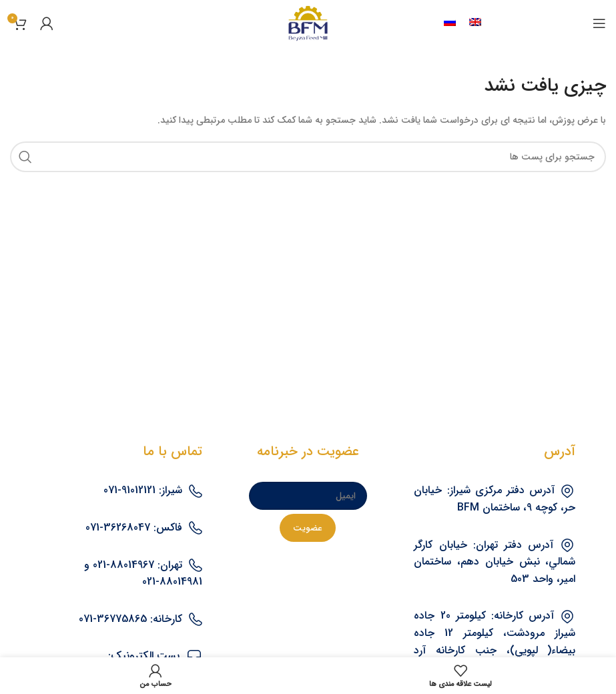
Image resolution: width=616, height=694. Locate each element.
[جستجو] (308, 157)
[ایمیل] (308, 496)
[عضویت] (308, 528)
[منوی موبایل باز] (599, 23)
